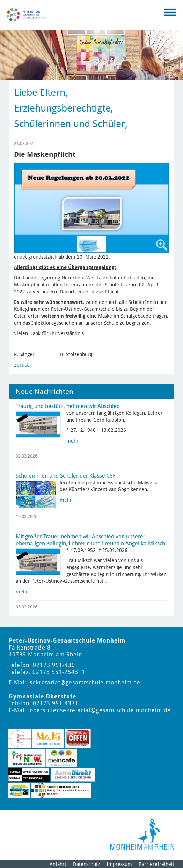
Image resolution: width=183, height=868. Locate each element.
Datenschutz (86, 864)
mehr (72, 441)
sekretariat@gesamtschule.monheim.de (85, 682)
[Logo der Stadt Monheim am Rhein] (142, 834)
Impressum (119, 864)
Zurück (21, 365)
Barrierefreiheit (156, 864)
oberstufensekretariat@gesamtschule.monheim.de (100, 710)
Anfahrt (58, 864)
